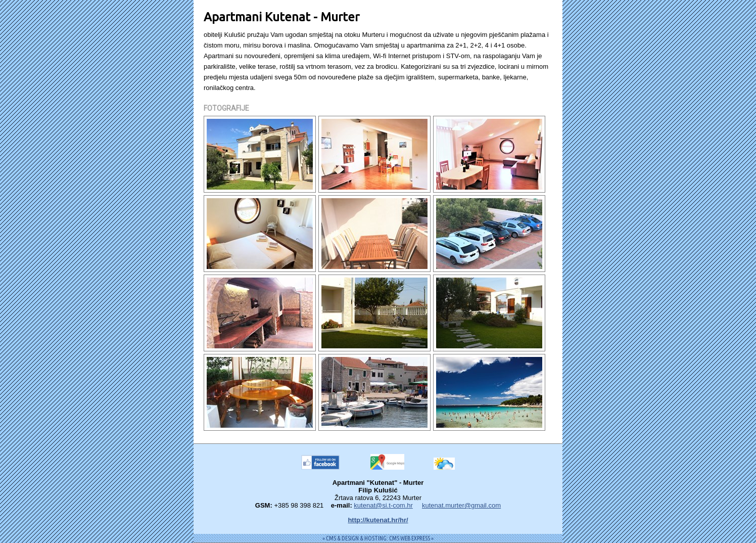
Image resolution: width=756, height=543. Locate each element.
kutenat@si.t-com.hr (383, 505)
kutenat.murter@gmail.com (461, 505)
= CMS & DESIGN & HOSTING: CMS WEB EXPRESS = (378, 538)
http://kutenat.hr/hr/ (378, 520)
